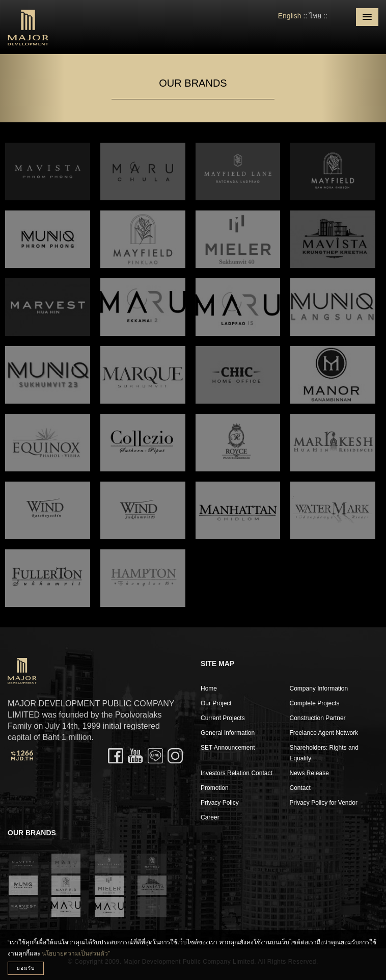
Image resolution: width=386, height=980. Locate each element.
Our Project (216, 703)
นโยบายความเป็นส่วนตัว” (76, 953)
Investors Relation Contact (237, 773)
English (290, 16)
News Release (309, 773)
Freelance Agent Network (324, 733)
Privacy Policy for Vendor (324, 803)
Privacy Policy (220, 803)
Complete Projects (315, 703)
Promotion (215, 788)
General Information (228, 733)
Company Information (319, 688)
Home (209, 688)
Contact (300, 788)
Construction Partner (318, 718)
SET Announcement (228, 748)
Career (210, 817)
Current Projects (223, 718)
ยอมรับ (26, 968)
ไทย (315, 16)
